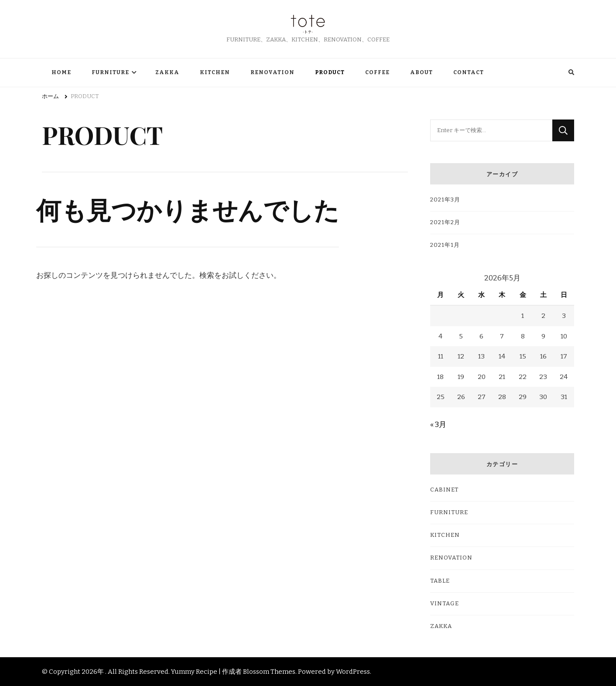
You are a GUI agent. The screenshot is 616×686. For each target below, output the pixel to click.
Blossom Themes (269, 672)
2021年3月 (445, 200)
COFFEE (377, 72)
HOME (61, 72)
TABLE (440, 581)
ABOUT (421, 72)
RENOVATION (272, 72)
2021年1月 (445, 245)
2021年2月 (445, 222)
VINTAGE (445, 604)
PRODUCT (330, 72)
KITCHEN (215, 72)
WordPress (353, 672)
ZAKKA (167, 72)
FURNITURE (110, 72)
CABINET (444, 490)
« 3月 (438, 425)
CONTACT (469, 72)
